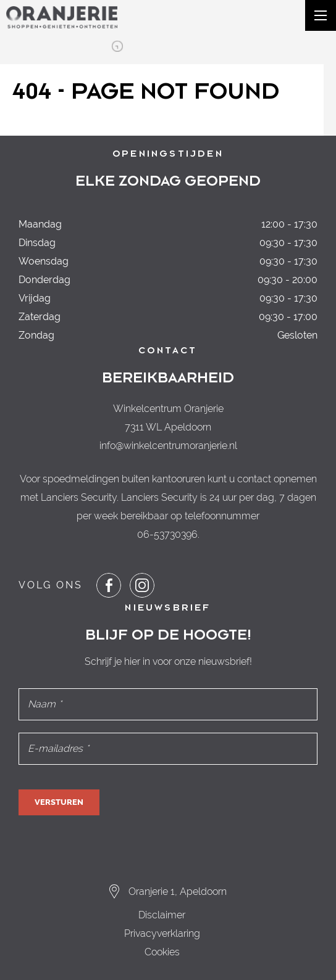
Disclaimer (162, 915)
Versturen (59, 802)
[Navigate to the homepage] (62, 17)
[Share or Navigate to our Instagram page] (142, 585)
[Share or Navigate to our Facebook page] (109, 585)
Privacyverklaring (162, 933)
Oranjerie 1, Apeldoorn (178, 891)
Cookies (162, 952)
